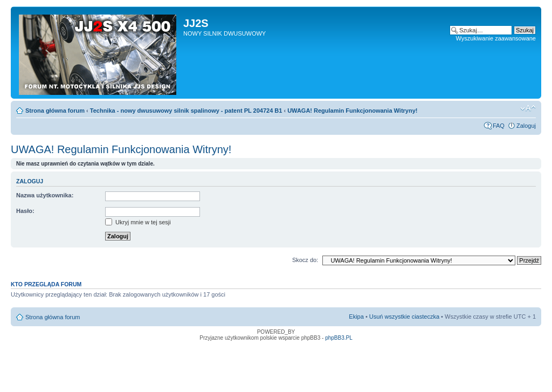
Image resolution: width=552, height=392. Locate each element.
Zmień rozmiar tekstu (528, 108)
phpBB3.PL (339, 338)
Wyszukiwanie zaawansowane (496, 38)
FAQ (499, 126)
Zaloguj (526, 126)
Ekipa (356, 317)
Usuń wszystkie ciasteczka (404, 317)
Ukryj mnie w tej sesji (138, 222)
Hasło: (25, 211)
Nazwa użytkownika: (45, 195)
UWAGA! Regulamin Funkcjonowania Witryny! (352, 111)
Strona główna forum (55, 111)
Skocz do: (305, 260)
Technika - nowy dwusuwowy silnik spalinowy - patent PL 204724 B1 (186, 111)
